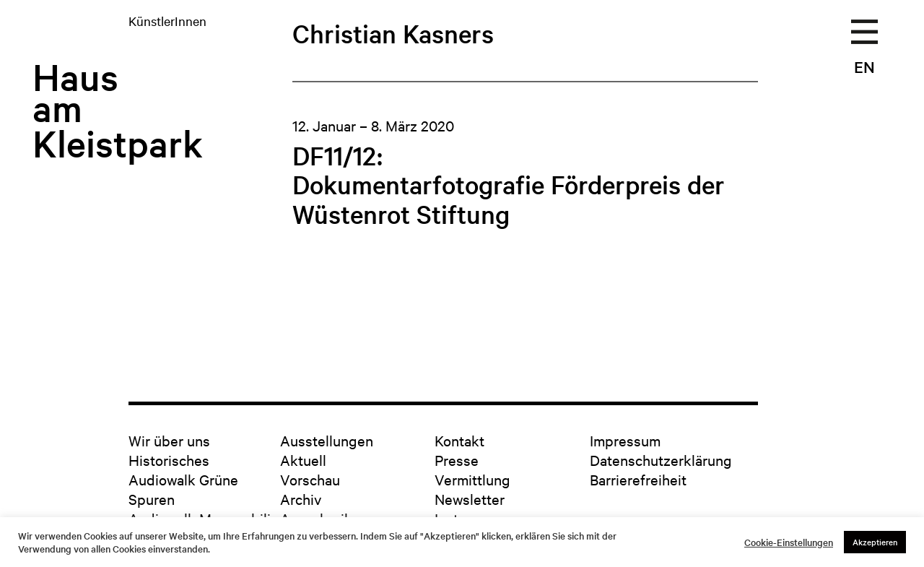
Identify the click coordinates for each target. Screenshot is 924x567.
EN (864, 66)
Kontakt (459, 440)
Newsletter (470, 499)
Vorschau (310, 479)
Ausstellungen (327, 440)
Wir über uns (169, 440)
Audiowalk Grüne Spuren (183, 489)
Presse (457, 460)
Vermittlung (472, 479)
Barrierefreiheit (638, 479)
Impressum (625, 440)
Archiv (301, 499)
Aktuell (303, 460)
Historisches (169, 460)
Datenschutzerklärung (661, 460)
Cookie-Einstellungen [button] (789, 542)
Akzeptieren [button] (875, 542)
